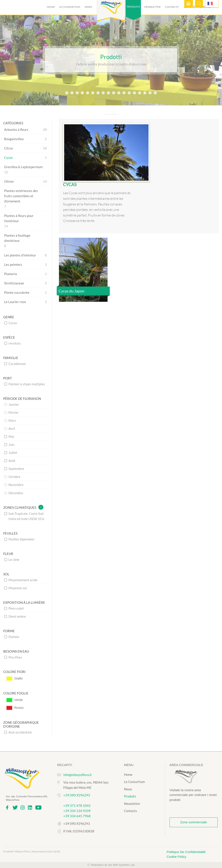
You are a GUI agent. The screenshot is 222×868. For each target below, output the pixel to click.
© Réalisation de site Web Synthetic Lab (111, 865)
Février (11, 412)
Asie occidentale (18, 732)
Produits (130, 796)
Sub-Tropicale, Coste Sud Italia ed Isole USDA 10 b (24, 516)
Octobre (12, 477)
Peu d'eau (13, 657)
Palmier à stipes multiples (25, 384)
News (88, 7)
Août (10, 461)
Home (51, 7)
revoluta (12, 343)
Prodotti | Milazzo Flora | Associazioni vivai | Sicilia (32, 851)
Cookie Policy (177, 857)
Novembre (14, 485)
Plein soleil (14, 608)
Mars (10, 420)
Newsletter (152, 7)
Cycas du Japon (71, 291)
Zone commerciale (193, 822)
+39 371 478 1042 (77, 806)
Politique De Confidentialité (186, 852)
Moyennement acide (21, 580)
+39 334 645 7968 (77, 816)
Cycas (11, 323)
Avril (10, 428)
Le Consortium (70, 7)
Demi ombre (15, 616)
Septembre (14, 469)
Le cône (12, 560)
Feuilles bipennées (19, 539)
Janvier (12, 404)
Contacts (172, 7)
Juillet (11, 453)
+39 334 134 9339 (77, 811)
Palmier (12, 637)
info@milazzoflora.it (78, 775)
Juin (9, 445)
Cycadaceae (15, 364)
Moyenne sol (15, 588)
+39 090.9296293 (77, 795)
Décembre (14, 493)
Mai (9, 436)
